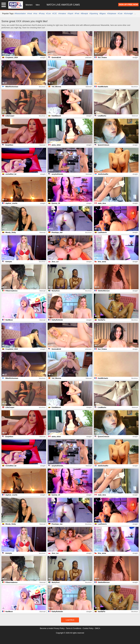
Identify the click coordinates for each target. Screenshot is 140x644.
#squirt (70, 14)
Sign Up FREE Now (128, 4)
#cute (120, 14)
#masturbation (20, 14)
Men (38, 5)
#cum (49, 14)
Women (29, 5)
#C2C (55, 14)
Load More (70, 620)
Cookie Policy (88, 628)
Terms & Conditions (74, 628)
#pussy (42, 14)
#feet (77, 14)
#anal (30, 14)
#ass (35, 14)
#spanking (94, 14)
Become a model (47, 628)
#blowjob (84, 14)
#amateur (62, 14)
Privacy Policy (59, 628)
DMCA (97, 628)
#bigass (102, 14)
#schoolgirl (128, 14)
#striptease (112, 14)
